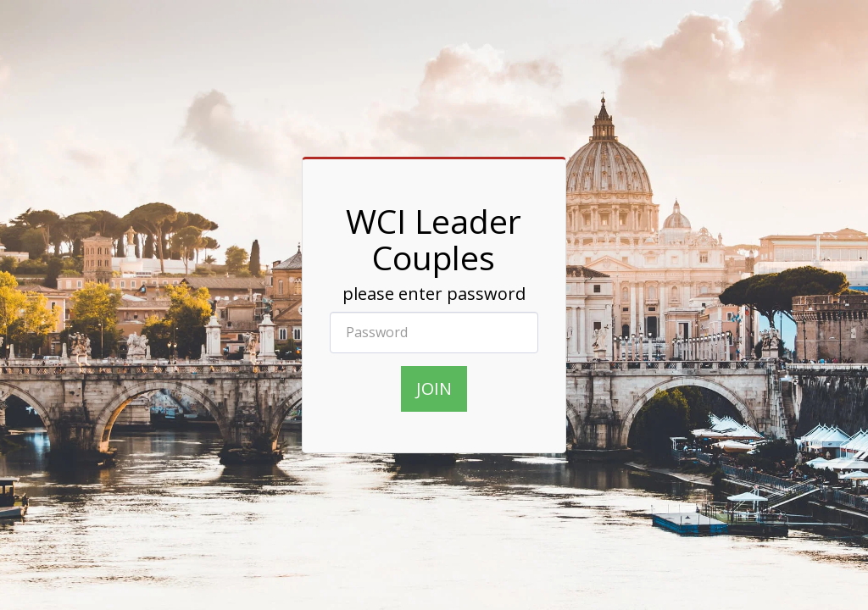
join (434, 388)
